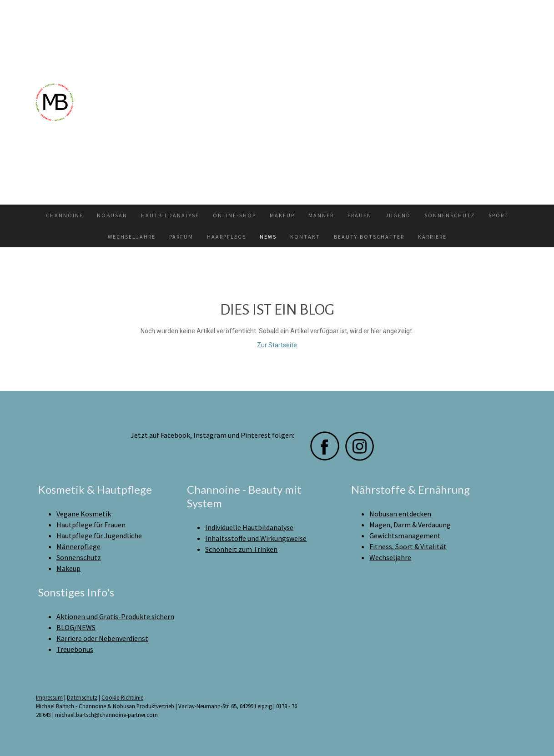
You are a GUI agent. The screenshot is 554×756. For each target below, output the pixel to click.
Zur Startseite (277, 345)
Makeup (282, 215)
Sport (499, 215)
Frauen (360, 215)
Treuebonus (75, 649)
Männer (321, 215)
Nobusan (112, 215)
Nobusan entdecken (400, 514)
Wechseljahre (132, 237)
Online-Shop (234, 215)
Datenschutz (82, 697)
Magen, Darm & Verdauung (410, 525)
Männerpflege (78, 546)
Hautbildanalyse (170, 215)
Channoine (65, 215)
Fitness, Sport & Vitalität (408, 546)
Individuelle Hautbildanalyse (249, 527)
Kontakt (305, 237)
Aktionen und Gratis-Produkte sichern (115, 616)
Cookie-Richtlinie (122, 697)
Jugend (398, 215)
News (268, 237)
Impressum (49, 697)
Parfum (181, 237)
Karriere (432, 237)
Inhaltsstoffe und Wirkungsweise (256, 538)
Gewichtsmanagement (405, 536)
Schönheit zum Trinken (241, 549)
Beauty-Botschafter (369, 237)
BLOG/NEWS (76, 627)
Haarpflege (227, 237)
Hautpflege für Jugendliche (99, 536)
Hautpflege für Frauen (91, 525)
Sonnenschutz (450, 215)
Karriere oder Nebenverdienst (102, 638)
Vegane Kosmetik (84, 514)
